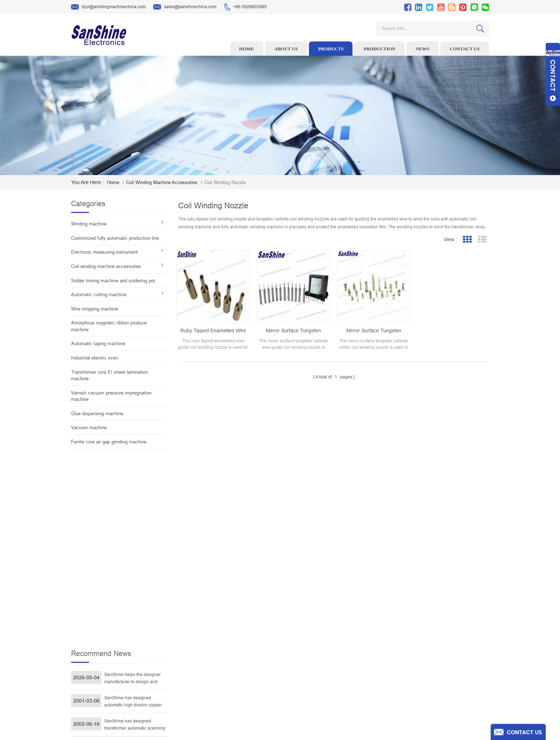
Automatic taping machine (98, 344)
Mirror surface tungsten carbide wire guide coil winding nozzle (294, 331)
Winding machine (89, 224)
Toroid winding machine (231, 610)
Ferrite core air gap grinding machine (109, 442)
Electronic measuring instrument (104, 252)
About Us (324, 632)
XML (319, 687)
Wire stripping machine (95, 309)
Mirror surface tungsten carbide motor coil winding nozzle (374, 331)
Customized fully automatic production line (115, 238)
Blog (319, 665)
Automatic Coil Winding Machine (239, 665)
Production (379, 49)
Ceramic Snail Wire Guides (234, 632)
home (113, 182)
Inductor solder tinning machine (239, 676)
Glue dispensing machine (97, 414)
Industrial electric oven (94, 358)
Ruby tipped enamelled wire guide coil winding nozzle (213, 331)
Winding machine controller (235, 643)
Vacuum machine (89, 428)
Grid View (467, 240)
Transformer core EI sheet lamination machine (109, 376)
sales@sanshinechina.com (185, 7)
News (422, 49)
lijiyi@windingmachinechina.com (108, 7)
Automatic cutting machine (99, 295)
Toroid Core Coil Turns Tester (236, 654)
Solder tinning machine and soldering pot (113, 281)
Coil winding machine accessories (162, 182)
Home (247, 49)
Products (331, 49)
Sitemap (323, 676)
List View (482, 240)
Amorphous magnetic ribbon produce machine (109, 326)
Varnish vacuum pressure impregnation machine (111, 396)
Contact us (465, 49)
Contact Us (325, 654)
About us (286, 49)
